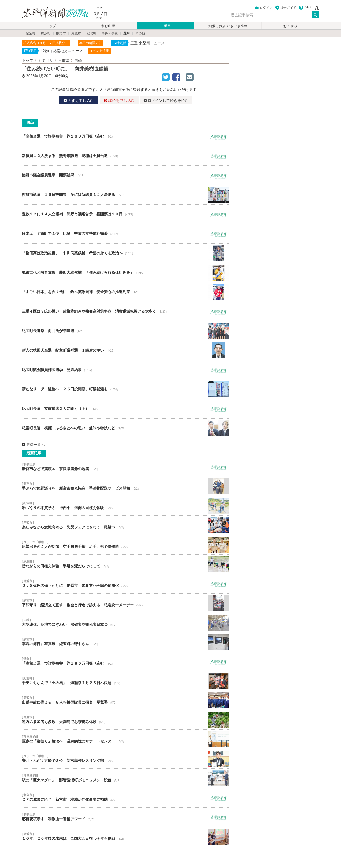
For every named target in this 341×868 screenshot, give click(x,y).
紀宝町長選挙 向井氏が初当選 (125, 331)
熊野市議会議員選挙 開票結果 (125, 175)
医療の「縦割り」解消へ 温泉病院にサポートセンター (125, 739)
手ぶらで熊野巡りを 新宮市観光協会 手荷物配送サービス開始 (125, 486)
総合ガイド (286, 8)
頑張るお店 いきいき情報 (228, 26)
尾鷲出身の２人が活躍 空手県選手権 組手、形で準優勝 (125, 545)
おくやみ (290, 26)
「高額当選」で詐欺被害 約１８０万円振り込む (125, 136)
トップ (51, 26)
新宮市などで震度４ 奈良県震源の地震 (125, 467)
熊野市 (61, 33)
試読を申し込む (119, 100)
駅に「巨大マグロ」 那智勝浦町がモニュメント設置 (125, 778)
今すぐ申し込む (79, 100)
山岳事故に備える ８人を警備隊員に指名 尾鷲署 (125, 700)
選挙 (127, 33)
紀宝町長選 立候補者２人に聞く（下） (125, 409)
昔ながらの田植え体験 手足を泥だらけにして (125, 564)
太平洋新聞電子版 (51, 13)
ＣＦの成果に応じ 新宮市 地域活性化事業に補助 (125, 798)
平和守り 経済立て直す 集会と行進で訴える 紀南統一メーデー (125, 603)
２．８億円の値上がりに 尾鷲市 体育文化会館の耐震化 (125, 584)
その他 (140, 33)
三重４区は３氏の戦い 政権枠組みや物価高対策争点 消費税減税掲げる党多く (125, 312)
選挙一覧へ (33, 445)
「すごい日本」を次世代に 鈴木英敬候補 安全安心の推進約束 (125, 292)
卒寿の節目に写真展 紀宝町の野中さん (125, 642)
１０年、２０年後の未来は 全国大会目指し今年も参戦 (125, 837)
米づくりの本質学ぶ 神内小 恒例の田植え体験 (125, 506)
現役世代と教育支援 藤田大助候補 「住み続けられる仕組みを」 (125, 273)
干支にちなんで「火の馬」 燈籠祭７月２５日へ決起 (125, 681)
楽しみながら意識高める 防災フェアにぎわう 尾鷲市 (125, 525)
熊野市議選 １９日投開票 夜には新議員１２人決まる (125, 195)
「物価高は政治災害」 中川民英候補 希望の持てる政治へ (125, 253)
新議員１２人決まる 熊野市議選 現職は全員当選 (125, 156)
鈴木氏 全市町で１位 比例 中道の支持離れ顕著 (125, 234)
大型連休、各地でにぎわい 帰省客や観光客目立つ (125, 623)
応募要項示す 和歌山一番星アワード (125, 817)
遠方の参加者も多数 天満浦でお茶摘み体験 (125, 720)
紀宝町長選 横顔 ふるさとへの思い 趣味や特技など (125, 428)
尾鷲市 (76, 33)
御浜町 (46, 33)
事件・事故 (110, 33)
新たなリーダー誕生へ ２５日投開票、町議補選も (125, 389)
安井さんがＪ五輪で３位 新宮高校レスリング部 (125, 759)
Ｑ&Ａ (305, 8)
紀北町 (91, 33)
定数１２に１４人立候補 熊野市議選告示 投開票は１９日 (125, 214)
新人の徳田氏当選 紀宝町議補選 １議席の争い (125, 350)
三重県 (166, 26)
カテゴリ (46, 60)
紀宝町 (31, 33)
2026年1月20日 (39, 76)
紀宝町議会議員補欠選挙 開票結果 (125, 370)
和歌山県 (108, 26)
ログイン (264, 8)
